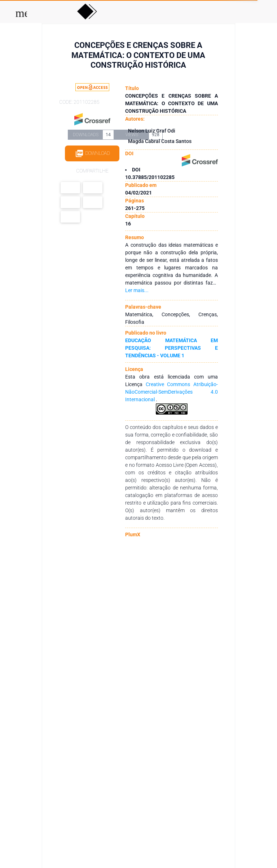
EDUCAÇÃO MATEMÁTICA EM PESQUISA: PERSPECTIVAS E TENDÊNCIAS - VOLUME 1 (171, 348)
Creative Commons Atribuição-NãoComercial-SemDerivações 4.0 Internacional (171, 392)
